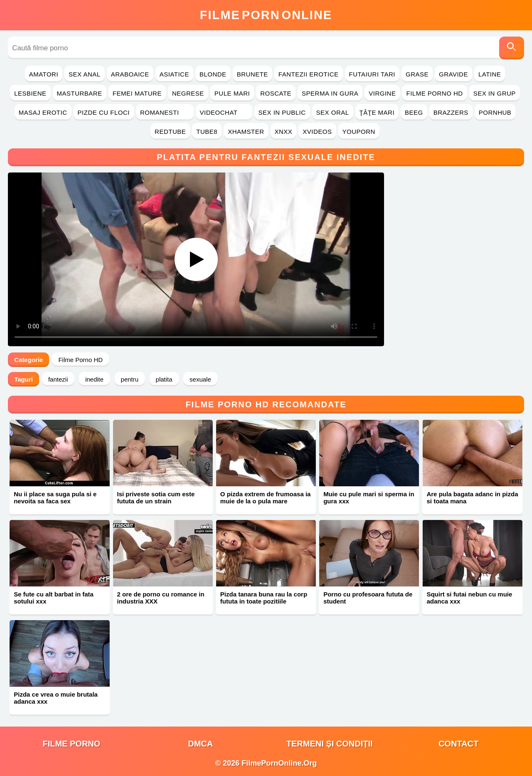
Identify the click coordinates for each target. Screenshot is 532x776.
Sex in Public (282, 112)
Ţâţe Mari (377, 112)
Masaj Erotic (43, 112)
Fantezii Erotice (309, 74)
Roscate (276, 93)
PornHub (495, 112)
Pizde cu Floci (104, 112)
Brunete (252, 74)
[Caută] (512, 48)
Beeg (414, 112)
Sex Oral (333, 112)
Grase (417, 74)
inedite (94, 379)
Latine (490, 74)
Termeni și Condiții (330, 744)
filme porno (71, 744)
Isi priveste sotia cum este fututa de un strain (156, 498)
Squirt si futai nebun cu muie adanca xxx (469, 598)
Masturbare (80, 93)
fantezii (58, 379)
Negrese (188, 93)
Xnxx (284, 132)
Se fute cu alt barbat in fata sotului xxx (54, 598)
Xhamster (246, 132)
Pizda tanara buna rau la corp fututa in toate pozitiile (264, 598)
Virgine (382, 93)
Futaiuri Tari (372, 74)
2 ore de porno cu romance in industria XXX (161, 598)
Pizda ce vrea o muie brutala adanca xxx (56, 698)
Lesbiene (30, 93)
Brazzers (451, 112)
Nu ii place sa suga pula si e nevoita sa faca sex (55, 498)
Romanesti (165, 112)
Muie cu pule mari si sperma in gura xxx (369, 498)
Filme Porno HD (434, 93)
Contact (458, 744)
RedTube (170, 132)
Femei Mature (137, 93)
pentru (130, 379)
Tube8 (207, 132)
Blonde (213, 74)
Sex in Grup (495, 93)
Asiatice (174, 74)
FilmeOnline (266, 15)
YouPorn (359, 132)
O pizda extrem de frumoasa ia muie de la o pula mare (266, 498)
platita (164, 379)
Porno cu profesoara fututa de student (368, 598)
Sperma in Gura (330, 93)
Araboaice (130, 74)
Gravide (453, 74)
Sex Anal (85, 74)
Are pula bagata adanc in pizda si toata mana (472, 498)
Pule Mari (232, 93)
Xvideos (317, 132)
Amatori (44, 74)
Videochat (224, 112)
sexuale (200, 379)
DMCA (200, 744)
